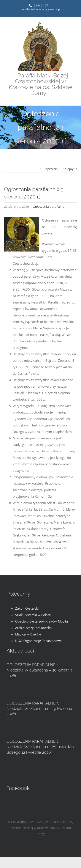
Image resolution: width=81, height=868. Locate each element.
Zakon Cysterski (27, 608)
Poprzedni (51, 169)
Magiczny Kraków (28, 634)
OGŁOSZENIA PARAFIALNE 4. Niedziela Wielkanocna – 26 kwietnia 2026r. (40, 670)
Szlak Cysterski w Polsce (33, 615)
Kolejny (68, 169)
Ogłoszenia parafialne (49, 207)
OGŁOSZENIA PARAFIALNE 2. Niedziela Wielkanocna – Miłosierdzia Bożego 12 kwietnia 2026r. (40, 747)
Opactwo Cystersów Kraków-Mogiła (41, 621)
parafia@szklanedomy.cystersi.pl (40, 9)
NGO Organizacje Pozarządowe (38, 641)
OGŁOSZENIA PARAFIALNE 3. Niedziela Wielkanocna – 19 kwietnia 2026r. (39, 708)
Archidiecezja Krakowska (33, 628)
